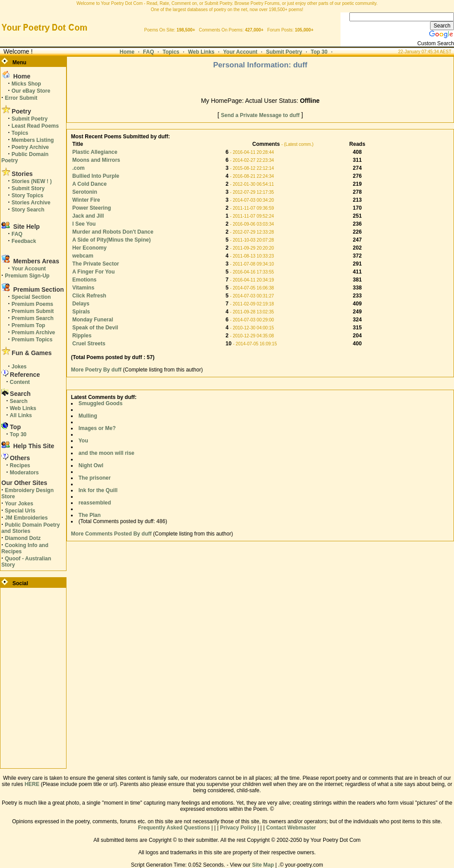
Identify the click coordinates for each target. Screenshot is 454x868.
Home (127, 52)
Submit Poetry (284, 52)
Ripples (82, 336)
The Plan (90, 515)
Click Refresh (89, 296)
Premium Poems (32, 304)
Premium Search (33, 318)
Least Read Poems (35, 126)
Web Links (201, 52)
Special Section (31, 297)
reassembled (95, 503)
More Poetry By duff (97, 370)
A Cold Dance (90, 184)
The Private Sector (96, 264)
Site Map (263, 865)
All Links (21, 415)
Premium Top (28, 325)
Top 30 (319, 52)
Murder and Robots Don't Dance (113, 232)
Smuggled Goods (100, 403)
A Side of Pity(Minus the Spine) (112, 240)
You (83, 441)
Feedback (24, 241)
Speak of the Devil (95, 328)
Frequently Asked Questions (174, 828)
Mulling (88, 416)
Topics (171, 52)
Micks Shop (26, 84)
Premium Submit (33, 311)
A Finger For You (94, 272)
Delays (81, 304)
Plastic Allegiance (95, 152)
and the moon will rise (106, 453)
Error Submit (21, 98)
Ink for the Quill (98, 490)
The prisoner (95, 478)
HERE (32, 784)
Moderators (24, 473)
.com (78, 168)
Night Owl (91, 465)
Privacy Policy (238, 828)
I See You (84, 224)
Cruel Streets (89, 344)
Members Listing (33, 140)
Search (19, 401)
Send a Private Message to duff (260, 115)
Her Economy (89, 248)
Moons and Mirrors (96, 160)
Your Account (240, 52)
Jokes (19, 367)
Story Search (28, 210)
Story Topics (27, 195)
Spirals (81, 312)
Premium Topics (32, 340)
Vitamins (83, 288)
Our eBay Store (31, 91)
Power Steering (92, 208)
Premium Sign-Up (27, 276)
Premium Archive (33, 332)
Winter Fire (86, 200)
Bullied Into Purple (96, 176)
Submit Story (28, 188)
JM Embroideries (26, 518)
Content (20, 382)
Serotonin (85, 192)
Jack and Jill (88, 216)
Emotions (84, 280)
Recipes (20, 465)
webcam (83, 256)
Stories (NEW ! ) (32, 181)
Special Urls (20, 511)
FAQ (149, 52)
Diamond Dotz (23, 538)
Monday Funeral (93, 320)
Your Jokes (19, 504)
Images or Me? (97, 428)
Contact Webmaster (291, 828)
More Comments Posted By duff (111, 534)
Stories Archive (31, 203)
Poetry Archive (30, 147)
